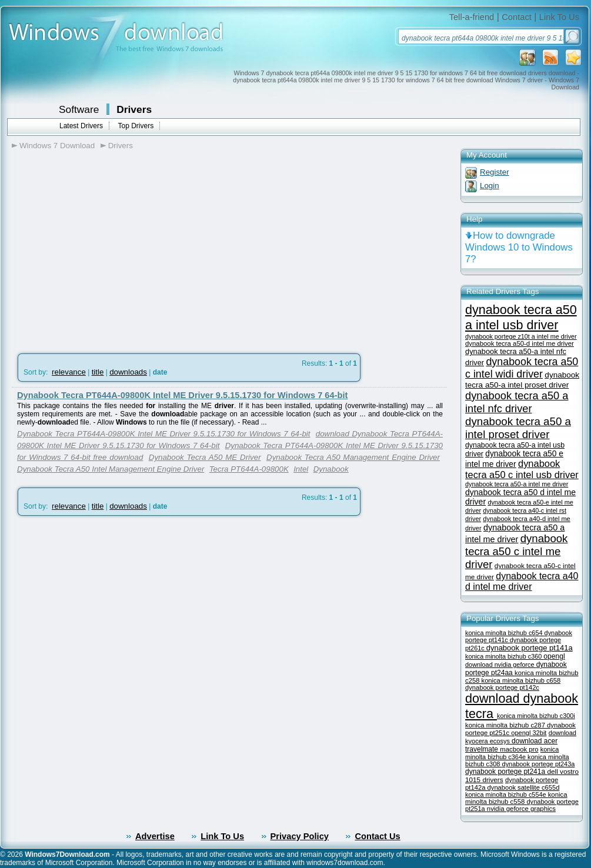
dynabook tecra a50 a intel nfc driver (517, 402)
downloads (128, 372)
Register (495, 172)
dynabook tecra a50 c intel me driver (516, 551)
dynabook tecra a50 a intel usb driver (521, 317)
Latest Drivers (81, 126)
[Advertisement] (111, 248)
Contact (517, 17)
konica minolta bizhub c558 (516, 798)
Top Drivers (136, 126)
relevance (69, 372)
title (98, 372)
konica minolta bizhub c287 (506, 725)
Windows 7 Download (57, 146)
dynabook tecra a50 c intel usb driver (522, 469)
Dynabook (331, 469)
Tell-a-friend (472, 17)
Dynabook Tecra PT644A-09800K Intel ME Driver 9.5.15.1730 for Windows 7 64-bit (182, 395)
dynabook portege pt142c (502, 687)
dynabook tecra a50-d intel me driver (520, 343)
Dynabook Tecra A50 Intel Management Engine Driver (111, 469)
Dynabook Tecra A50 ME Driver (205, 457)
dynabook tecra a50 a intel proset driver (518, 428)
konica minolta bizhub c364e (512, 753)
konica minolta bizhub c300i (536, 716)
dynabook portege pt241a (506, 772)
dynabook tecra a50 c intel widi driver (522, 368)
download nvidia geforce (501, 665)
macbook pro (519, 749)
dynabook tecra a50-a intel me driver (517, 484)
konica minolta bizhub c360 (504, 656)
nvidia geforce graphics (521, 809)
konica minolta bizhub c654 (505, 633)
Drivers (134, 109)
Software (79, 109)
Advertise (155, 836)
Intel (301, 469)
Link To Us (559, 17)
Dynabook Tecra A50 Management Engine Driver (353, 457)
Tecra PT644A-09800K (249, 469)
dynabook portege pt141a (530, 648)
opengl (554, 656)
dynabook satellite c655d (524, 787)
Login (490, 186)
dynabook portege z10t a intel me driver (521, 336)
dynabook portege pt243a (539, 764)
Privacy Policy (300, 836)
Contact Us (377, 836)
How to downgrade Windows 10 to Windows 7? (519, 247)
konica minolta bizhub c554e (507, 794)
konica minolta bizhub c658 (521, 680)
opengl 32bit (529, 733)
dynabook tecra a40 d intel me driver (522, 581)
